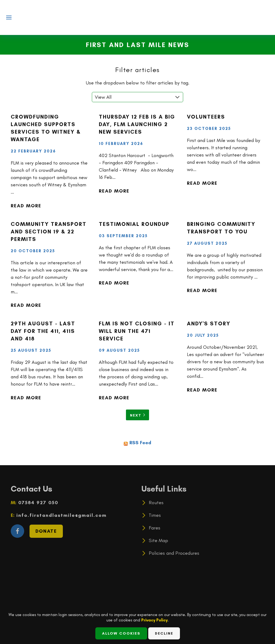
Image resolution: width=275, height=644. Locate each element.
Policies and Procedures (174, 553)
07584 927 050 (37, 503)
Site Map (158, 540)
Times (155, 515)
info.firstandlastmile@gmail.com (61, 515)
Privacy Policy (154, 620)
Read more (26, 206)
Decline (164, 633)
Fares (155, 528)
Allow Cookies (121, 633)
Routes (156, 503)
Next (137, 415)
